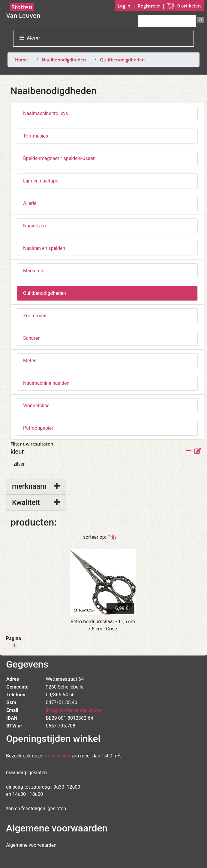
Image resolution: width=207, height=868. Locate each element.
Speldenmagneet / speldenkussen (59, 158)
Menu (30, 38)
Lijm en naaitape (41, 181)
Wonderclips (36, 406)
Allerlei (30, 203)
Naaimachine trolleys (45, 113)
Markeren (33, 271)
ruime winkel (57, 756)
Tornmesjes (36, 136)
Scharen (32, 338)
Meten (30, 361)
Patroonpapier (38, 428)
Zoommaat (35, 316)
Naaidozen (34, 226)
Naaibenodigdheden (64, 60)
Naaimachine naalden (46, 383)
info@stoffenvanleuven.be (74, 710)
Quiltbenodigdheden (122, 60)
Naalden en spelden (44, 248)
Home (21, 60)
